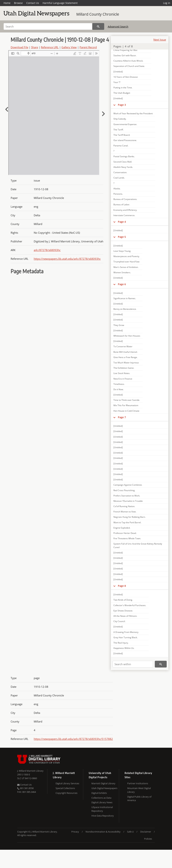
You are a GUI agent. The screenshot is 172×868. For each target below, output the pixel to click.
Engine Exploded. (122, 528)
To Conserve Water (123, 346)
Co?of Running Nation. (124, 506)
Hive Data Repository (103, 816)
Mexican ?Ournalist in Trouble (128, 501)
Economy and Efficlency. (125, 210)
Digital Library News (102, 802)
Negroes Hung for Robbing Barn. (129, 517)
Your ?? (117, 82)
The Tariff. (118, 130)
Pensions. (118, 194)
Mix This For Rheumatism (126, 405)
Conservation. (120, 172)
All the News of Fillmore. (125, 616)
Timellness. (119, 384)
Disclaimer (146, 832)
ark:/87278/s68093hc (47, 250)
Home (7, 3)
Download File (19, 47)
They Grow (119, 325)
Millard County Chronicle (98, 14)
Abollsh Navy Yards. (123, 167)
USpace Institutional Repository (102, 809)
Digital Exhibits (99, 793)
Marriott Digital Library (103, 783)
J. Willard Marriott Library (30, 771)
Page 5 (122, 237)
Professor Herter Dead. (125, 533)
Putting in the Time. (123, 88)
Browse (18, 3)
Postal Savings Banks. (124, 156)
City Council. (119, 621)
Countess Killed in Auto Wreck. (128, 61)
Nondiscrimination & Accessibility (103, 832)
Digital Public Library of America (139, 799)
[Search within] (133, 664)
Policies (148, 839)
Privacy (75, 832)
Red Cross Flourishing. (124, 490)
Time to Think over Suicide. (127, 400)
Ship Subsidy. (120, 119)
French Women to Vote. (125, 512)
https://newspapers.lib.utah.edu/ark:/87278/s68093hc (67, 259)
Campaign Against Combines (128, 485)
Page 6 (122, 284)
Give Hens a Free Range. (125, 357)
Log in (167, 3)
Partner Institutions (138, 783)
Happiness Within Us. (124, 648)
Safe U (130, 832)
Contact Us (33, 3)
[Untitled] (118, 72)
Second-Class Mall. (123, 162)
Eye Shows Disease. (123, 611)
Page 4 (122, 222)
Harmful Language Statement (60, 3)
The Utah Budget (122, 93)
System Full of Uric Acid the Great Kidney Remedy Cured (138, 545)
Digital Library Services (67, 783)
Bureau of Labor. (122, 204)
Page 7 (122, 417)
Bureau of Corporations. (125, 199)
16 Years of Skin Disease (126, 77)
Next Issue (160, 40)
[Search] (48, 26)
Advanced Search (118, 27)
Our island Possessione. (125, 140)
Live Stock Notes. (122, 373)
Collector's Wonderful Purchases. (130, 605)
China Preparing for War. (126, 50)
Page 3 (122, 105)
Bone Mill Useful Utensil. (125, 352)
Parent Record (88, 47)
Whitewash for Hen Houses (127, 336)
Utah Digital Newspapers (104, 788)
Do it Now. (118, 389)
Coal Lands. (119, 178)
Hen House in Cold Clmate (126, 411)
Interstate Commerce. (124, 215)
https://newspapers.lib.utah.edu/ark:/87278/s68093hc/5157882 (73, 739)
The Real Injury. (121, 643)
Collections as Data (101, 798)
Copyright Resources (66, 793)
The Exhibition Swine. (124, 368)
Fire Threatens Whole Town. (127, 538)
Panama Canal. (121, 146)
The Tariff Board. (122, 135)
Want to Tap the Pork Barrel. (127, 522)
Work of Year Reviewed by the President (133, 113)
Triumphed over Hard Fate (126, 262)
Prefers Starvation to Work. (127, 496)
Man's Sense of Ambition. (126, 267)
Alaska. (117, 189)
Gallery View (69, 47)
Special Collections (65, 788)
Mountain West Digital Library (139, 790)
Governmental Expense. (125, 124)
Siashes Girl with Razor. (125, 55)
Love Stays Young (122, 251)
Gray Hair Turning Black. (125, 637)
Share (35, 47)
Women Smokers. (122, 272)
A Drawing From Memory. (126, 632)
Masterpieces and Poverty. (127, 256)
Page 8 (122, 586)
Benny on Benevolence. (125, 309)
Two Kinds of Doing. (123, 600)
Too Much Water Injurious (126, 363)
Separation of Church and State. (129, 66)
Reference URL (50, 47)
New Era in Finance (123, 379)
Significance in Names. (125, 298)
